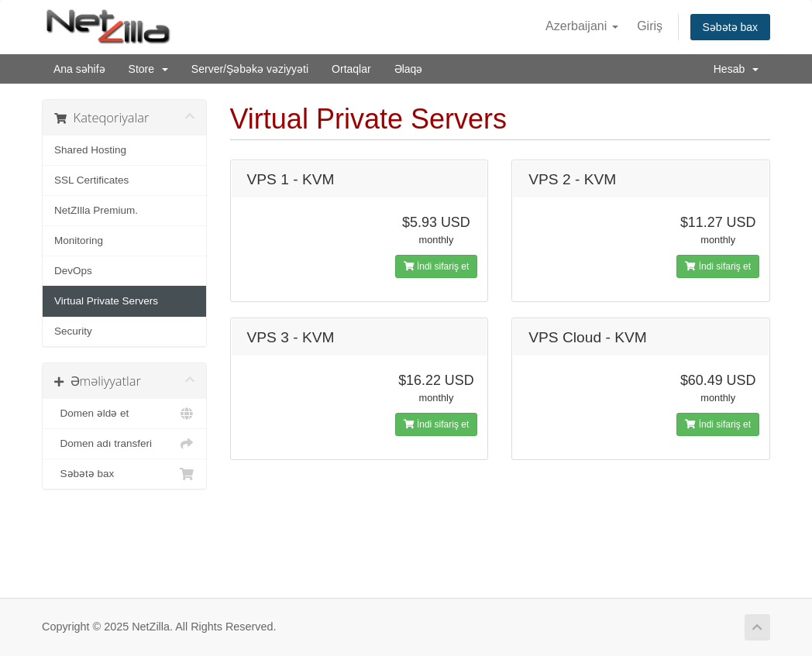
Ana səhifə (79, 69)
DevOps (73, 271)
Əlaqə (409, 69)
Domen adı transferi (124, 444)
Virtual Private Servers (106, 301)
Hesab (736, 69)
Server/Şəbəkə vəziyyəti (250, 69)
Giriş (650, 26)
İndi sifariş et (437, 266)
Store (148, 69)
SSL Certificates (91, 180)
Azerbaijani (582, 26)
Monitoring (79, 240)
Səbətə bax (730, 27)
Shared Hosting (90, 150)
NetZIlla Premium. (96, 210)
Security (73, 331)
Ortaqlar (351, 69)
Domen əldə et (124, 414)
